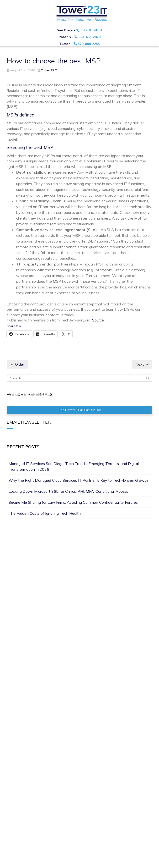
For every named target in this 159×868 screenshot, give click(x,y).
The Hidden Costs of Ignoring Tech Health (45, 513)
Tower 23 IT (49, 70)
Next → (142, 364)
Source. (98, 320)
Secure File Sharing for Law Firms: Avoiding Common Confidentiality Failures (73, 502)
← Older (17, 364)
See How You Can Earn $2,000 (80, 410)
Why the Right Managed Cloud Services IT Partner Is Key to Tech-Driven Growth (78, 480)
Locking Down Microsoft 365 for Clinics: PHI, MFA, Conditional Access (68, 491)
